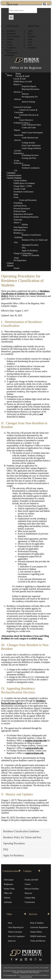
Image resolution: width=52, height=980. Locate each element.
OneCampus (9, 880)
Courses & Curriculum (22, 107)
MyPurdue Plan (20, 230)
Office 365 (8, 893)
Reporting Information (31, 89)
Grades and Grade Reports (25, 129)
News (30, 34)
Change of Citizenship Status (27, 257)
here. (40, 639)
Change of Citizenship (22, 253)
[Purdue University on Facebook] (12, 959)
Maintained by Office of (30, 972)
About (9, 42)
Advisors (17, 92)
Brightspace (9, 884)
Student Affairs (36, 932)
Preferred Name (20, 211)
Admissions (11, 34)
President (32, 36)
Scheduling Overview (30, 155)
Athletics (10, 39)
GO (11, 17)
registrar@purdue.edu (26, 977)
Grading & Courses (21, 123)
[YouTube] (21, 959)
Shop (30, 39)
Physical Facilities (32, 889)
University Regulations (39, 927)
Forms (16, 197)
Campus (32, 871)
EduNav (25, 225)
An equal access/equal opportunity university (30, 971)
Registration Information (23, 214)
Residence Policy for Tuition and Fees (31, 241)
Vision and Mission (38, 941)
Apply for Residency (30, 251)
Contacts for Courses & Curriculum (26, 111)
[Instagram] (26, 959)
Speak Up (12, 941)
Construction (30, 902)
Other (16, 914)
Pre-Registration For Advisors (26, 98)
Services (39, 914)
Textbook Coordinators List (27, 169)
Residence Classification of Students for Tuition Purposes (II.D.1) (25, 294)
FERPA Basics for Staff (23, 82)
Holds (16, 195)
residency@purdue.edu (36, 740)
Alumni (10, 266)
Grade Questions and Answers (26, 139)
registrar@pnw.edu (34, 753)
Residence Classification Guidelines (28, 236)
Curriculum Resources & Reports (26, 116)
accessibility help (11, 975)
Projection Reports (29, 86)
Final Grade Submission (31, 145)
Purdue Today (9, 889)
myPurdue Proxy (20, 206)
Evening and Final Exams (25, 159)
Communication (12, 871)
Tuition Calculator (15, 932)
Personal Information (22, 209)
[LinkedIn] (40, 959)
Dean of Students (37, 923)
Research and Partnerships (11, 54)
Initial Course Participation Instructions (28, 134)
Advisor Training (28, 102)
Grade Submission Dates (31, 125)
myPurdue (8, 902)
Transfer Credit (19, 189)
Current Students (13, 36)
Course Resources (26, 120)
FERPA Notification (38, 936)
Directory (28, 893)
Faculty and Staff (31, 880)
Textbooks (18, 163)
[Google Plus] (36, 959)
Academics (11, 31)
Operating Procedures (30, 245)
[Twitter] (16, 959)
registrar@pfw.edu (34, 748)
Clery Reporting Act (16, 927)
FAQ (24, 248)
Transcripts (18, 220)
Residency (18, 233)
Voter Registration (21, 227)
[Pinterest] (31, 959)
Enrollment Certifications (24, 192)
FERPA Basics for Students (24, 183)
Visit (30, 42)
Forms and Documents (28, 200)
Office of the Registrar (26, 68)
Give (30, 45)
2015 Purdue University (10, 971)
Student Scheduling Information (26, 217)
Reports (17, 84)
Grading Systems (28, 143)
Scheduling (18, 153)
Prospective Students (10, 49)
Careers (10, 45)
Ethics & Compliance (16, 936)
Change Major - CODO (23, 186)
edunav (16, 223)
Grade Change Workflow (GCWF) (28, 150)
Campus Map (30, 898)
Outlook (7, 898)
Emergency (33, 48)
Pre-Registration (20, 260)
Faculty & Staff (22, 76)
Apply (31, 31)
